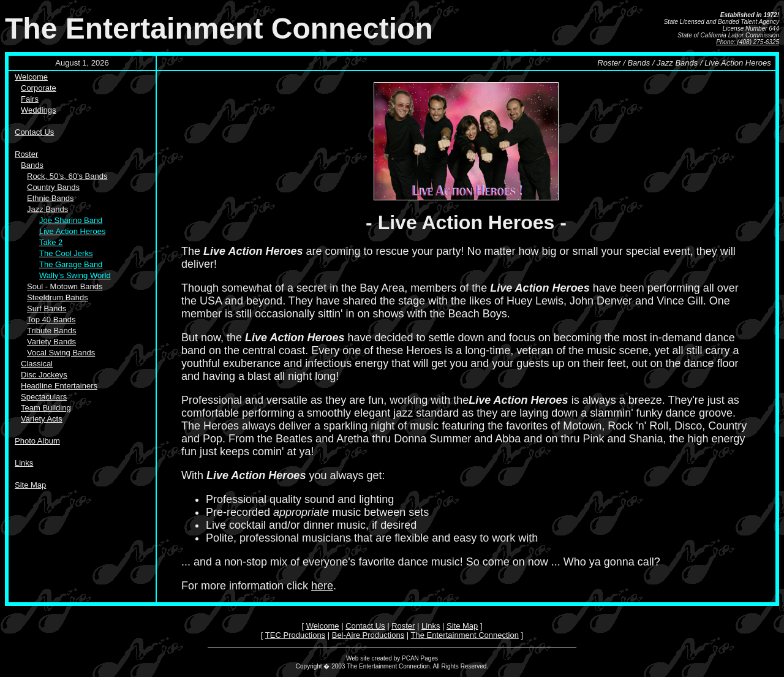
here (322, 586)
